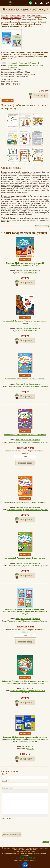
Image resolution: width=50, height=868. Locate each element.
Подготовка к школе (18, 16)
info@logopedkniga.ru (28, 860)
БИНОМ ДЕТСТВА (31, 273)
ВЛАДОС (31, 749)
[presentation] (22, 825)
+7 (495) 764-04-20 (25, 858)
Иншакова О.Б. (28, 746)
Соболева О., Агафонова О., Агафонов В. (24, 63)
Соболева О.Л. (28, 688)
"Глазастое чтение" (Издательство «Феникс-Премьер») (28, 386)
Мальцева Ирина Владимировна (28, 270)
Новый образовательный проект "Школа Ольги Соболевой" (28, 692)
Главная (4, 16)
